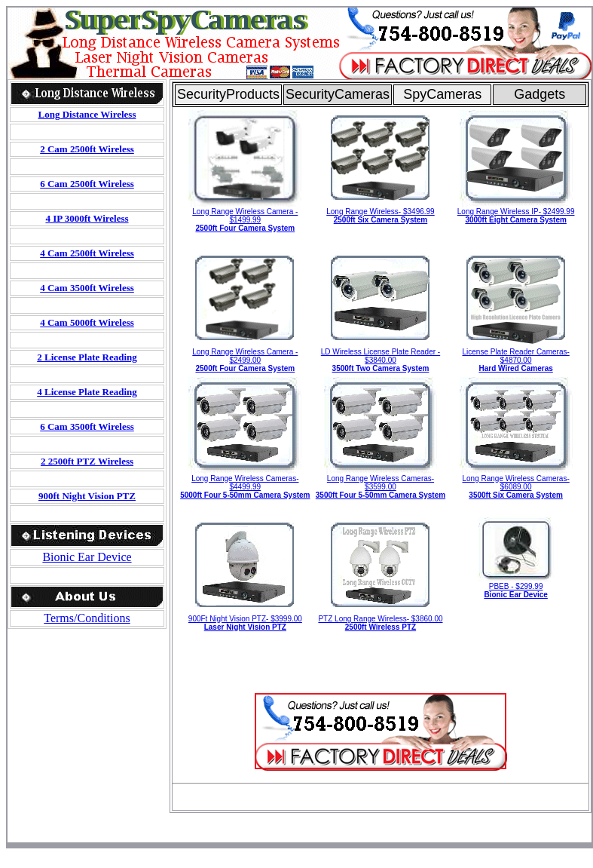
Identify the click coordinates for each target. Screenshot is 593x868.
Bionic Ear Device (87, 557)
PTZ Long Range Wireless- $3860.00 (380, 623)
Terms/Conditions (87, 618)
